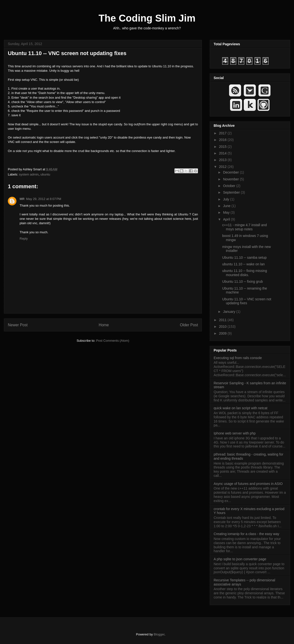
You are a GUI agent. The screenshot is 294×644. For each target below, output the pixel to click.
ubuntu (45, 174)
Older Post (189, 325)
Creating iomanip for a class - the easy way (246, 534)
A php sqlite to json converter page (240, 559)
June (227, 206)
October (230, 186)
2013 (223, 160)
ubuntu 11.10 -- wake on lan (244, 264)
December (231, 172)
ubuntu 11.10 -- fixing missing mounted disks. (245, 273)
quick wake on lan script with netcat (240, 408)
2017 (223, 133)
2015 (223, 147)
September (232, 192)
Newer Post (18, 325)
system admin (29, 174)
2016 (223, 140)
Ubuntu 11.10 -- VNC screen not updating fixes (67, 53)
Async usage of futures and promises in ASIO (248, 484)
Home (104, 325)
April (227, 219)
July (227, 199)
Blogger (159, 634)
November (231, 179)
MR (22, 199)
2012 (223, 167)
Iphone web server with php (235, 433)
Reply (24, 239)
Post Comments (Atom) (113, 341)
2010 (223, 327)
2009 (223, 333)
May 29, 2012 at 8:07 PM (43, 199)
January (230, 312)
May (227, 212)
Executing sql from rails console (238, 358)
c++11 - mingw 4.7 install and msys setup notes (245, 227)
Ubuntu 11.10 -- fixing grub (243, 281)
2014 (223, 153)
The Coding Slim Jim (147, 18)
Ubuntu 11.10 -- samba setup (244, 258)
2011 (223, 320)
